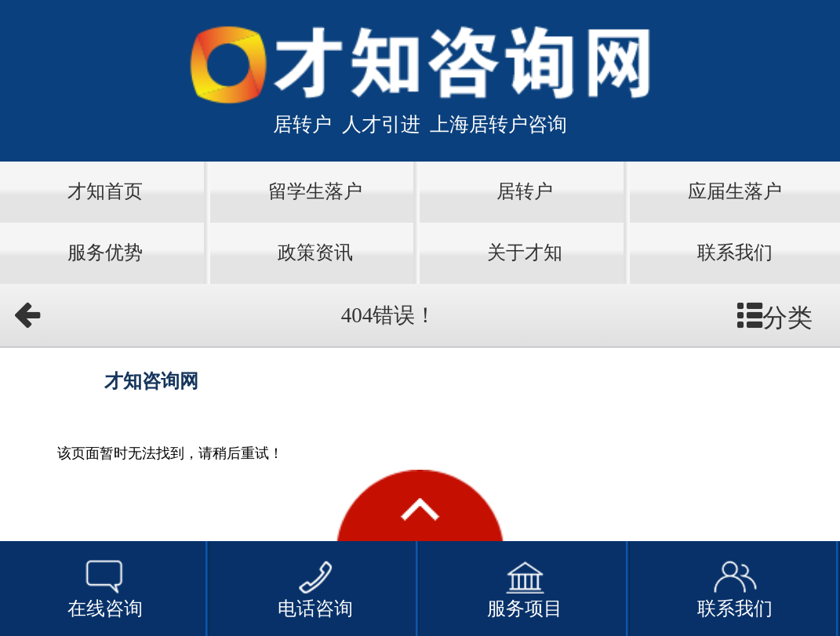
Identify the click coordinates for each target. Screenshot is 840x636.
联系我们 (735, 253)
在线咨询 (105, 588)
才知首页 (105, 191)
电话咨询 (315, 588)
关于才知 (525, 253)
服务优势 (105, 253)
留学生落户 (315, 191)
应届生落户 (735, 191)
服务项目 (525, 588)
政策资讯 (315, 253)
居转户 (525, 191)
